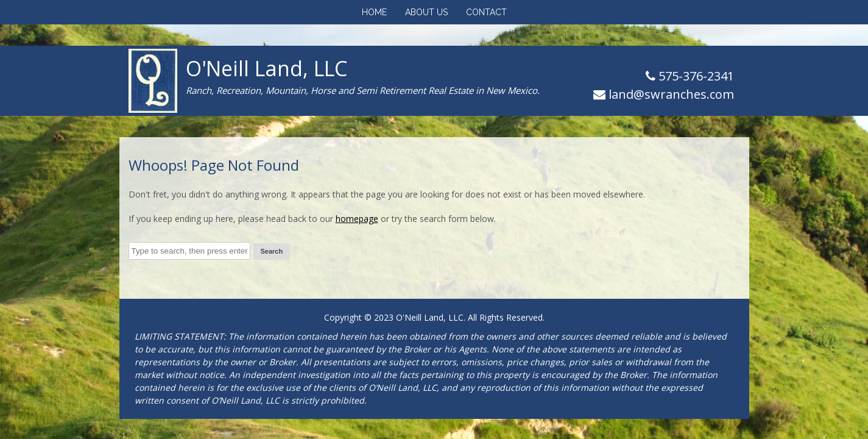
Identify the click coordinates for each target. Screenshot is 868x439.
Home (374, 12)
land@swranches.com (671, 94)
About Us (426, 12)
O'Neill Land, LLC (266, 68)
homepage (357, 219)
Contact (486, 12)
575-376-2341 (695, 76)
